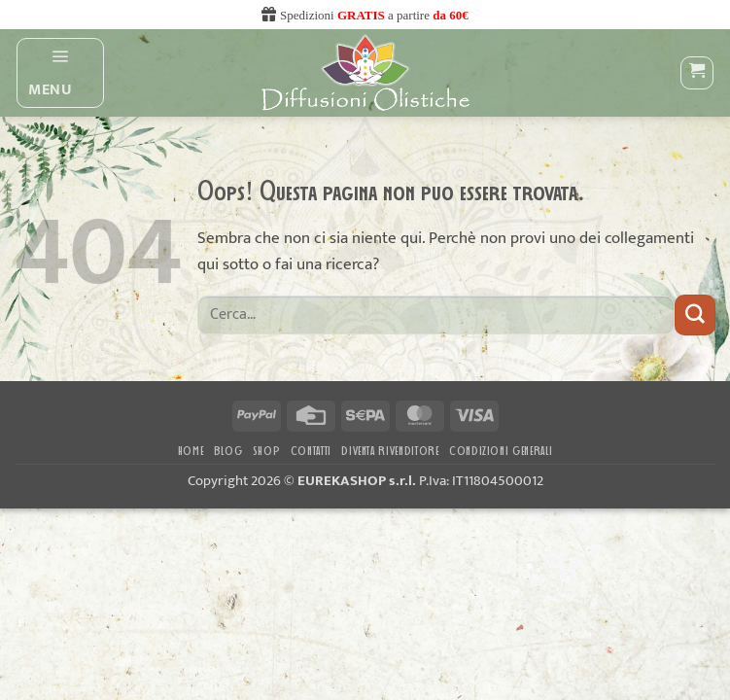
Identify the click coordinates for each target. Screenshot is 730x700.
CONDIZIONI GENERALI (501, 452)
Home (191, 452)
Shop (267, 452)
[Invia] (695, 315)
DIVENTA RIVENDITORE (390, 452)
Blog (228, 452)
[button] (60, 73)
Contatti (311, 452)
